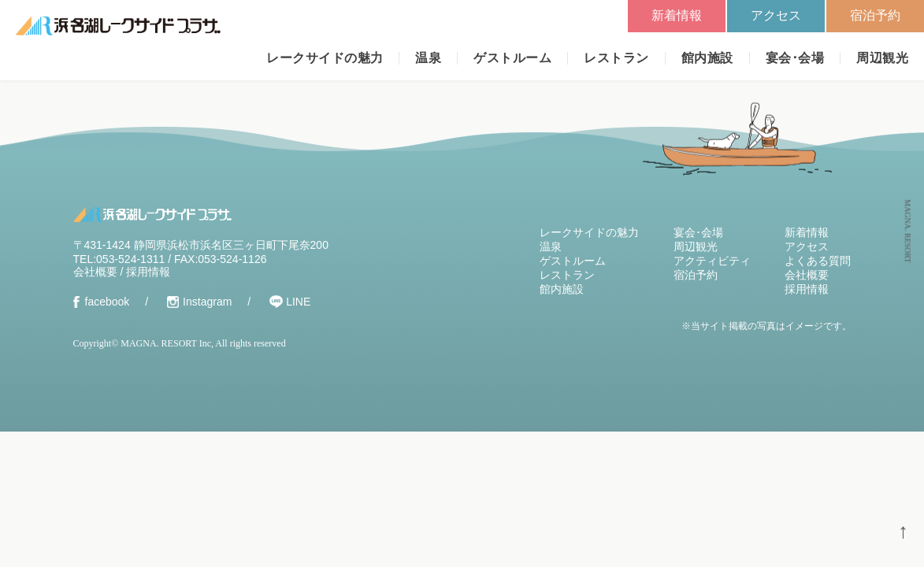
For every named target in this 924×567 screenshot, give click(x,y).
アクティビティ (712, 261)
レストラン (616, 58)
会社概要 (95, 272)
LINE (298, 302)
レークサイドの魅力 (325, 58)
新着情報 (677, 15)
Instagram (207, 302)
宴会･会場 (795, 58)
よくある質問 (818, 261)
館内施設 (707, 58)
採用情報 (148, 272)
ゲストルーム (512, 58)
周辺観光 (882, 58)
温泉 (428, 58)
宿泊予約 (875, 15)
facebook (108, 302)
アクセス (776, 15)
